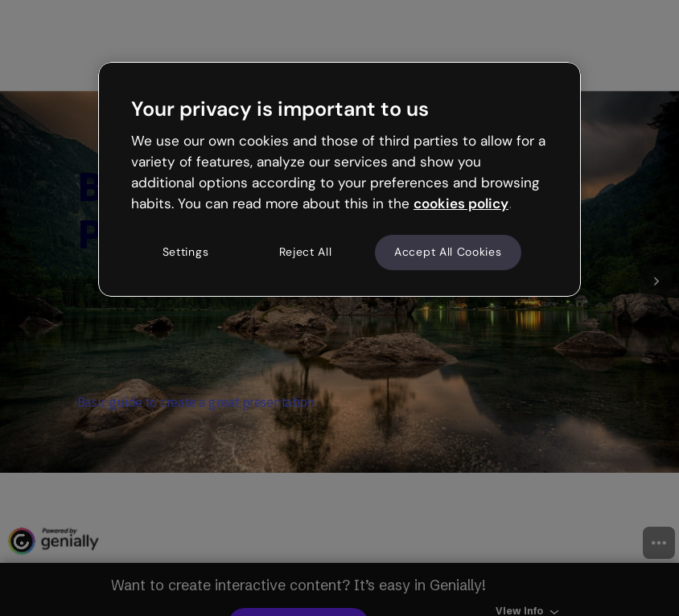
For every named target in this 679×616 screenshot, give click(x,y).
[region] (339, 179)
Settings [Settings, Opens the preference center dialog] (186, 253)
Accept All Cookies (448, 253)
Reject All (306, 253)
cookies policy (461, 203)
